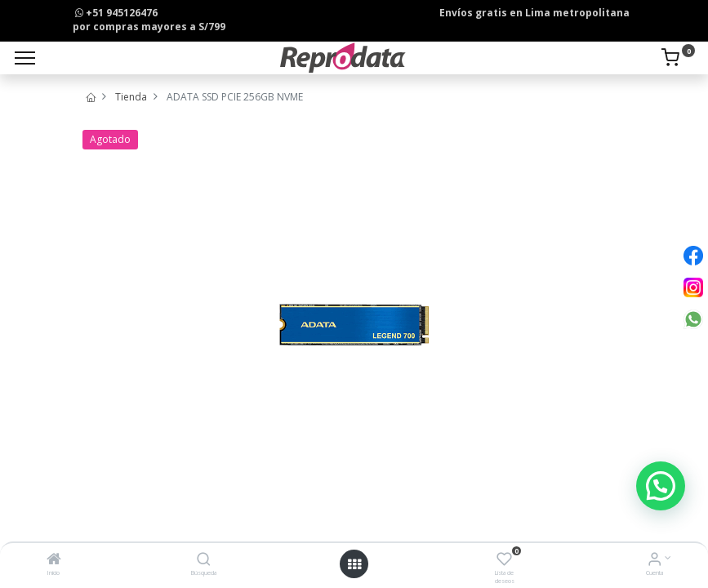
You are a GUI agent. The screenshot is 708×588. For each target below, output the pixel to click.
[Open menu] (354, 564)
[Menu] (25, 58)
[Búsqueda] (204, 561)
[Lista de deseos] (504, 561)
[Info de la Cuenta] (655, 561)
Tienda (131, 97)
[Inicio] (54, 561)
